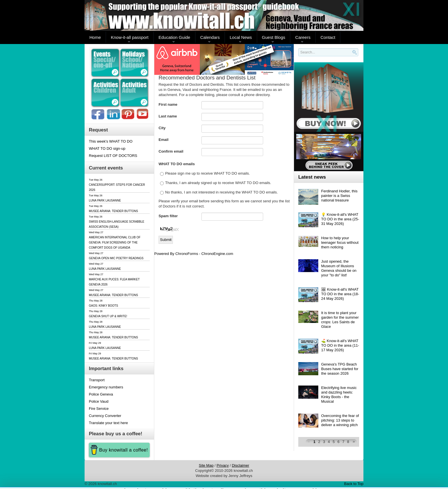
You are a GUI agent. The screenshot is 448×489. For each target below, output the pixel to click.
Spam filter (168, 216)
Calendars (210, 37)
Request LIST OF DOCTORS (113, 156)
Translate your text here (108, 423)
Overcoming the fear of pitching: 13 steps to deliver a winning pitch (340, 420)
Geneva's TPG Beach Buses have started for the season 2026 (340, 369)
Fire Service (99, 409)
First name (168, 104)
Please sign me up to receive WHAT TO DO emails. (208, 173)
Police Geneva (101, 394)
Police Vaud (99, 401)
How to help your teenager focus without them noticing (340, 242)
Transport (97, 380)
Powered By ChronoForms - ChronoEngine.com (194, 254)
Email (164, 140)
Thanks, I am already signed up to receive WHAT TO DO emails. (218, 183)
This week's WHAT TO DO (111, 141)
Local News (241, 37)
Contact (328, 37)
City (162, 128)
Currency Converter (105, 416)
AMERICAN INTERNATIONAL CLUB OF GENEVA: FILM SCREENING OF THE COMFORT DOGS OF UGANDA (115, 242)
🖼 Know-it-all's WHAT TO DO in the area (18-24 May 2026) (340, 294)
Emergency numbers (106, 387)
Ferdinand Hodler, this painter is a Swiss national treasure (339, 196)
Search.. (299, 56)
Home (95, 37)
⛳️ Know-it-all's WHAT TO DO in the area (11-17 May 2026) (340, 345)
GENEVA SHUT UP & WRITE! (108, 316)
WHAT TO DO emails (177, 164)
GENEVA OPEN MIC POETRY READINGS (116, 258)
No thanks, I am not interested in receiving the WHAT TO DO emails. (221, 192)
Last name (168, 116)
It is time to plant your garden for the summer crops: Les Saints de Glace (340, 320)
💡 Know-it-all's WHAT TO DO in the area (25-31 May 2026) (340, 219)
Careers (303, 37)
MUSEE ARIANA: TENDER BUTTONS (113, 211)
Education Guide (174, 37)
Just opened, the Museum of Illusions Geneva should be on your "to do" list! (339, 268)
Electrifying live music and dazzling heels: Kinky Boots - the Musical (339, 395)
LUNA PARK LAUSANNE (105, 200)
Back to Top (354, 484)
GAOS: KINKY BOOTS (103, 306)
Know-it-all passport (130, 37)
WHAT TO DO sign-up (107, 148)
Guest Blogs (274, 37)
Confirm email (171, 151)
